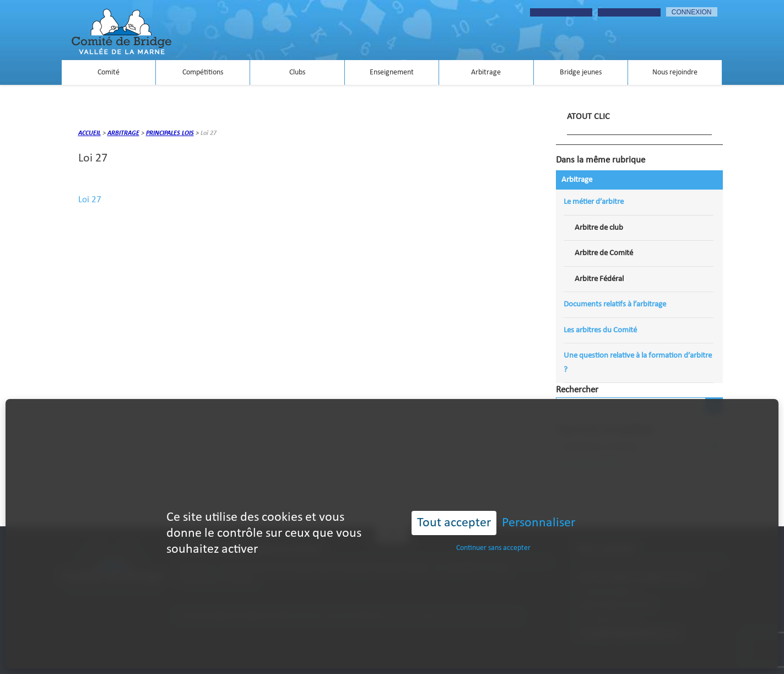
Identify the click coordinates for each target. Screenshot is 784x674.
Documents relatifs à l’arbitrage (615, 304)
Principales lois (170, 133)
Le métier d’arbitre (594, 202)
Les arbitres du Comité (600, 330)
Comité (109, 72)
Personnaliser (539, 503)
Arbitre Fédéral (599, 279)
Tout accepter (454, 503)
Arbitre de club (599, 228)
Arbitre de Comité (604, 253)
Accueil (90, 133)
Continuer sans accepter (493, 528)
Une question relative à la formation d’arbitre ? (638, 363)
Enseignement (392, 72)
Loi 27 (90, 200)
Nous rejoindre (675, 72)
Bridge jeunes (581, 72)
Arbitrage (486, 72)
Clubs (297, 72)
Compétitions (203, 72)
